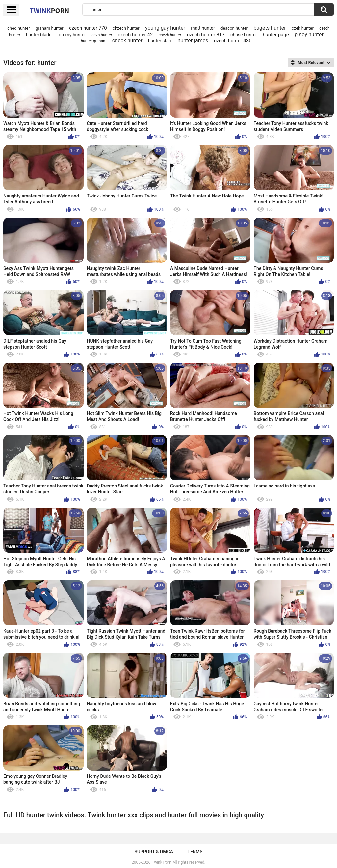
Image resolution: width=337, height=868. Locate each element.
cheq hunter (19, 28)
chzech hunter (126, 28)
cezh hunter (102, 35)
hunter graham (94, 41)
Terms (195, 852)
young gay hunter (165, 28)
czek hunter (303, 28)
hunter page (276, 35)
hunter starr (160, 41)
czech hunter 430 (233, 41)
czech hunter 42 (135, 35)
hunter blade (39, 35)
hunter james (193, 41)
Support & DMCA (154, 852)
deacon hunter (234, 28)
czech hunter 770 (88, 28)
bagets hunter (270, 28)
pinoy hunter (309, 34)
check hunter (127, 41)
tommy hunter (72, 35)
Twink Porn (161, 862)
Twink (49, 10)
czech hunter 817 (206, 35)
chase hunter (244, 35)
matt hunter (203, 28)
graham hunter (49, 28)
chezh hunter (170, 35)
